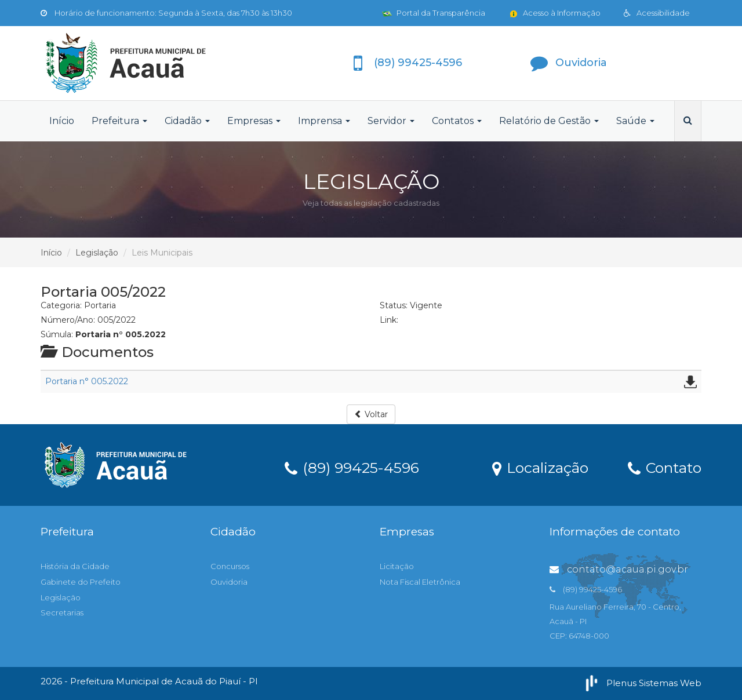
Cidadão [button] (187, 121)
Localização (540, 467)
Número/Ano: (68, 320)
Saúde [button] (635, 121)
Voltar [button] (371, 414)
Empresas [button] (254, 121)
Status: (394, 305)
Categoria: (61, 305)
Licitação (397, 566)
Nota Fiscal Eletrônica (420, 582)
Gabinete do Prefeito (81, 582)
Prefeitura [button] (119, 121)
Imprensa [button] (324, 121)
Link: (389, 320)
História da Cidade (75, 566)
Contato (665, 467)
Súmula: (57, 334)
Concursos (230, 566)
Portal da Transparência (434, 13)
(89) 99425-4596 (352, 467)
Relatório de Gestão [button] (549, 121)
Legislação (97, 253)
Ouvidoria (229, 582)
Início (62, 121)
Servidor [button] (391, 121)
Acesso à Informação (554, 13)
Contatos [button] (457, 121)
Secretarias (62, 612)
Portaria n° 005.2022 (87, 381)
